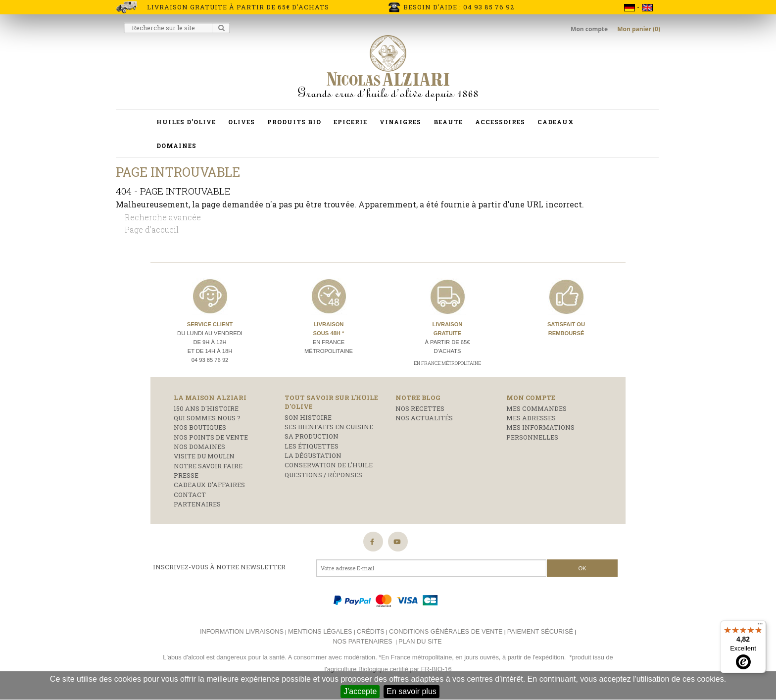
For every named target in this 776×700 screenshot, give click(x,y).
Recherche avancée (163, 217)
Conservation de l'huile (329, 465)
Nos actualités (424, 418)
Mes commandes (536, 408)
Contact (190, 495)
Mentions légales (320, 631)
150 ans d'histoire (206, 408)
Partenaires (197, 504)
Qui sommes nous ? (207, 418)
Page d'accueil (152, 229)
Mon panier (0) (639, 29)
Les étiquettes (312, 446)
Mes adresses (531, 418)
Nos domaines (199, 447)
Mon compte (590, 29)
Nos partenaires (362, 641)
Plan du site (420, 641)
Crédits (371, 631)
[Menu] (760, 626)
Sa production (312, 436)
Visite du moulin (204, 456)
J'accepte (360, 691)
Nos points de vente (211, 437)
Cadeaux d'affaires (209, 485)
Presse (186, 475)
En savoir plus (412, 691)
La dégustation (313, 455)
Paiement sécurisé (540, 631)
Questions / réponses (323, 475)
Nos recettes (420, 408)
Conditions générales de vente (446, 631)
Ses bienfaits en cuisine (329, 427)
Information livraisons (242, 631)
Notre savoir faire (208, 466)
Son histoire (308, 417)
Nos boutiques (200, 427)
